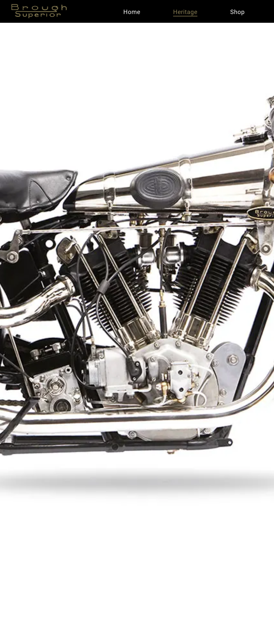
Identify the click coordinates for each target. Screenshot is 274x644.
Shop (238, 12)
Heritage (185, 12)
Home (132, 12)
